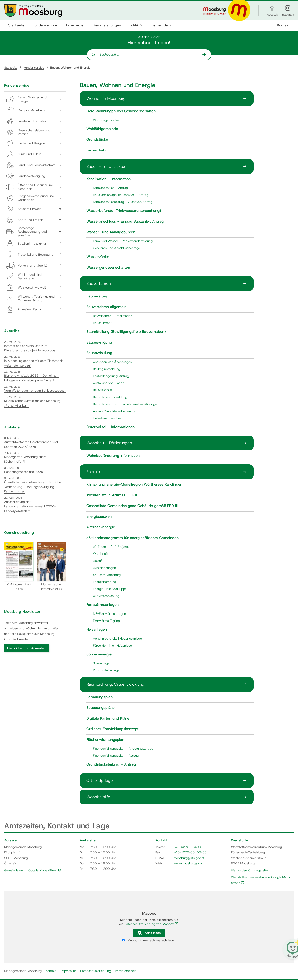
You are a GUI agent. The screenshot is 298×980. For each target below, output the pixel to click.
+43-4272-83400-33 (190, 852)
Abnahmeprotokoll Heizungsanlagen (118, 639)
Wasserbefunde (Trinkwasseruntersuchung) (124, 211)
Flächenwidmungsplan (105, 740)
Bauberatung (97, 296)
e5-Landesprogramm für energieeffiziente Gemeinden (132, 538)
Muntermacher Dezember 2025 (52, 566)
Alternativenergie (101, 527)
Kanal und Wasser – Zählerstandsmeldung (123, 241)
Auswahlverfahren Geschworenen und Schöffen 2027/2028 (31, 444)
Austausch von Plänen (109, 383)
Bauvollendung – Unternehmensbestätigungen (126, 404)
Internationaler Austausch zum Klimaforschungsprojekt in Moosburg (30, 348)
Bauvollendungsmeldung (110, 397)
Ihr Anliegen (75, 25)
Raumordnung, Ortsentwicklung (115, 684)
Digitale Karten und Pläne (108, 719)
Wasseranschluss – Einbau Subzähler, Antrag (125, 222)
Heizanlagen (97, 630)
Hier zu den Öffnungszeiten (250, 870)
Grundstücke (97, 140)
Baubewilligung (99, 343)
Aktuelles (12, 331)
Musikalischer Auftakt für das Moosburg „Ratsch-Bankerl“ (32, 403)
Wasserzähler (98, 257)
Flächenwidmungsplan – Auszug (116, 756)
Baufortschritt (103, 390)
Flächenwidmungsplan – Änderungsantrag (123, 749)
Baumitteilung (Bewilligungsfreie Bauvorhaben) (126, 332)
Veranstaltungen (107, 25)
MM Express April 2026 (19, 566)
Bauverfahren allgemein (106, 307)
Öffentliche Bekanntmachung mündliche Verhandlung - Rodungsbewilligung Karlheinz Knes (32, 487)
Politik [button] (134, 25)
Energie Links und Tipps (110, 589)
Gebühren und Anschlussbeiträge (116, 248)
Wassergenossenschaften (108, 268)
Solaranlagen (102, 663)
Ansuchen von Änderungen (112, 362)
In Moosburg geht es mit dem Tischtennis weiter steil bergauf (34, 363)
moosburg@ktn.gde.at (189, 858)
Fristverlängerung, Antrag (111, 376)
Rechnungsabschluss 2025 (24, 472)
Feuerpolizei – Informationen (110, 427)
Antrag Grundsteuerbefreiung (114, 411)
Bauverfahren (99, 283)
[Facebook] (272, 8)
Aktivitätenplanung (106, 596)
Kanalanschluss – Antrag (110, 188)
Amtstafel (12, 427)
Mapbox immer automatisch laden (149, 940)
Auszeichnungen (105, 568)
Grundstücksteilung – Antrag (111, 764)
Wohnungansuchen (107, 120)
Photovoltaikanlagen (107, 670)
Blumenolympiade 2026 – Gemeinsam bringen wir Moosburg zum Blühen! (32, 378)
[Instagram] (288, 8)
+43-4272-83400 (187, 847)
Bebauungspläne (100, 708)
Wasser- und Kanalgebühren (111, 232)
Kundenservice (45, 25)
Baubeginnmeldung (106, 369)
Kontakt (283, 25)
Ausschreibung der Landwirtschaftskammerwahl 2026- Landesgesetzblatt (30, 506)
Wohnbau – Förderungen (109, 443)
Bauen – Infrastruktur (106, 166)
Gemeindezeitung (19, 533)
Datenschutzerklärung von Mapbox (151, 924)
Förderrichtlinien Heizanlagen (113, 646)
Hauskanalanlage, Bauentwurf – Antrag (121, 195)
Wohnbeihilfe (98, 797)
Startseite (16, 25)
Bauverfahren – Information (113, 316)
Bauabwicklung (99, 353)
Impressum (68, 971)
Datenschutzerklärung (96, 971)
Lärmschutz (96, 150)
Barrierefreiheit (125, 971)
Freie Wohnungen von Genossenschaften (121, 111)
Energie (93, 472)
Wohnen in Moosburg (106, 98)
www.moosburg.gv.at (188, 863)
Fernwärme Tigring (106, 621)
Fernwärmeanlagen (102, 605)
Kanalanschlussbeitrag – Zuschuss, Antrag (123, 202)
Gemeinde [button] (159, 25)
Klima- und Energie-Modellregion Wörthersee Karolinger (134, 485)
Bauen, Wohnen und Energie (70, 68)
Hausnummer (102, 323)
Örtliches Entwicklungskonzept (112, 729)
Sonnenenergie (99, 654)
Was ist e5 (100, 554)
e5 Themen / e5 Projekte (111, 547)
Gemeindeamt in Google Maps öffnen (33, 870)
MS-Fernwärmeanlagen (109, 614)
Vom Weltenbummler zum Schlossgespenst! (35, 391)
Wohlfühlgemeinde (102, 129)
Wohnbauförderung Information (113, 456)
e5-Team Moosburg (107, 575)
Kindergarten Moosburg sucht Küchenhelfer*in (25, 459)
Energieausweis (99, 517)
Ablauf (97, 561)
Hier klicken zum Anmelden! (27, 648)
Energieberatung (105, 582)
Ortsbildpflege (100, 780)
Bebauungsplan (99, 697)
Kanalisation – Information (108, 179)
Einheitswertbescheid (108, 418)
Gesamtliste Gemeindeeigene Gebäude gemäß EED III (132, 506)
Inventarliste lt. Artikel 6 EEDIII (112, 495)
